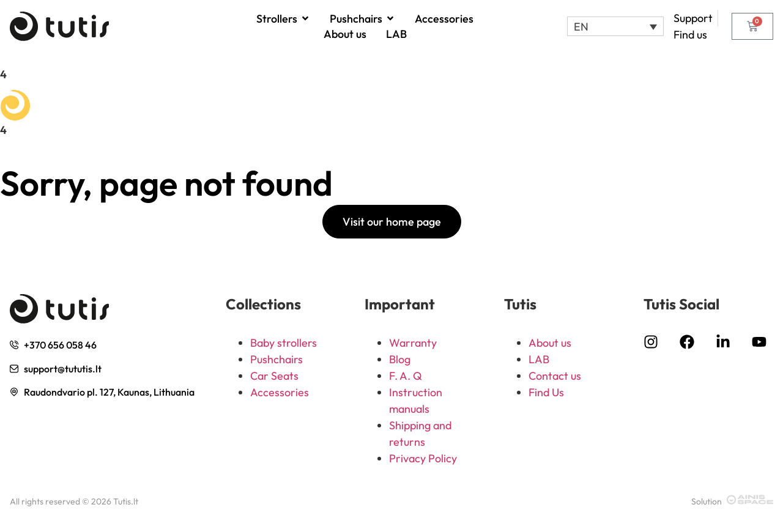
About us (550, 343)
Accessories (280, 392)
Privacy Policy (423, 458)
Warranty (413, 343)
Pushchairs (276, 359)
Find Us (546, 392)
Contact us (555, 376)
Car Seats (274, 376)
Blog (400, 359)
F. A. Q (406, 376)
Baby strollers (284, 343)
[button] (615, 26)
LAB (539, 359)
